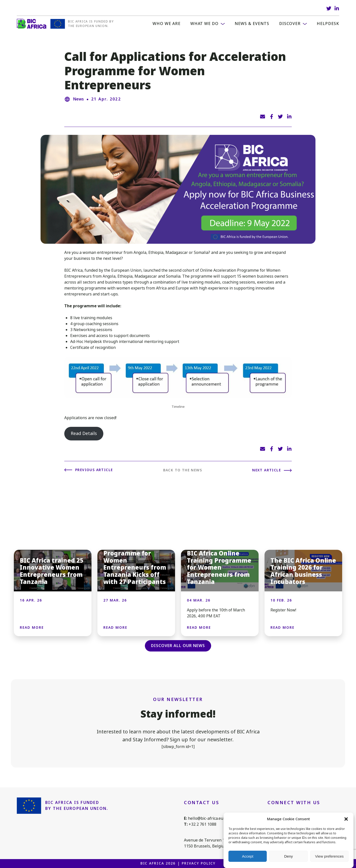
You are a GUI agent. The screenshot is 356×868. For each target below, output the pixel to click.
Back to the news (183, 470)
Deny (288, 856)
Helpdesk (328, 24)
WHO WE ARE (167, 24)
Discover (290, 24)
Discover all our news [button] (178, 646)
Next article (267, 470)
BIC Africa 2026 (158, 863)
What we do (205, 24)
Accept (248, 856)
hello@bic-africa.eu (206, 818)
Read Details (84, 434)
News (78, 99)
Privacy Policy (199, 863)
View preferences (330, 856)
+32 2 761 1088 (202, 824)
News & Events (252, 24)
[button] (346, 819)
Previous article (94, 470)
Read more (32, 627)
